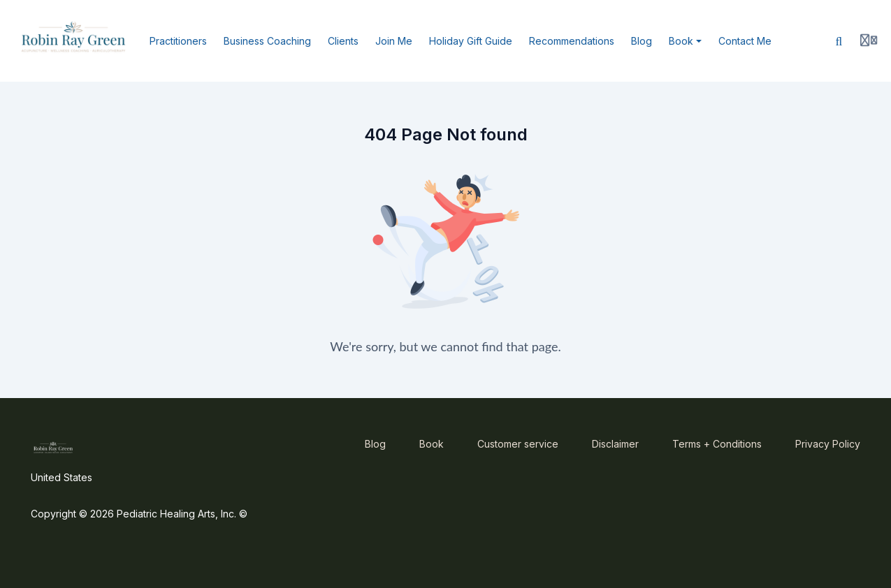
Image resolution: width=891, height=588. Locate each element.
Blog (375, 444)
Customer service (518, 444)
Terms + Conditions (717, 444)
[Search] (839, 41)
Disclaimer (615, 444)
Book (432, 444)
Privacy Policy (828, 444)
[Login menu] (869, 41)
